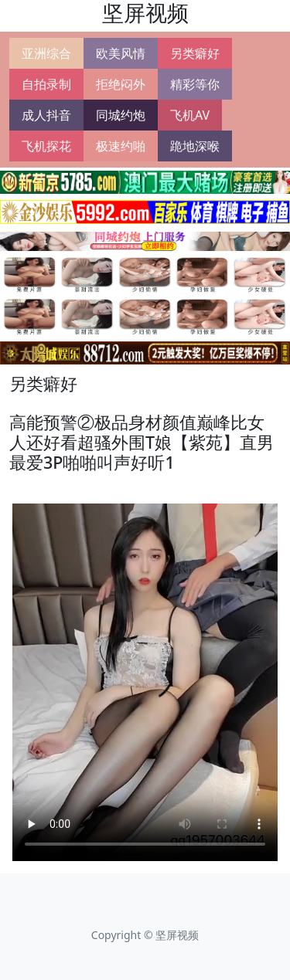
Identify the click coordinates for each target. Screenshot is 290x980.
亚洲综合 (46, 53)
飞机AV (190, 115)
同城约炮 (121, 115)
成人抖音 (46, 115)
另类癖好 (195, 53)
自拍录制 (46, 84)
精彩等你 (195, 84)
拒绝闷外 (121, 84)
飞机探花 (46, 146)
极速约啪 (121, 146)
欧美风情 (121, 53)
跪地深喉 (195, 146)
